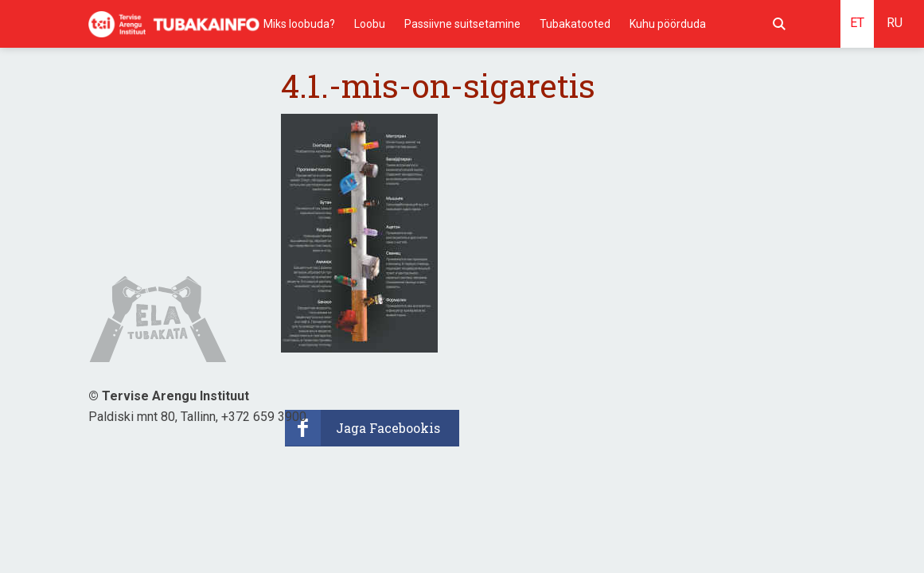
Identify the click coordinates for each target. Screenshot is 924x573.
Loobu (370, 24)
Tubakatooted (575, 24)
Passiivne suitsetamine (462, 24)
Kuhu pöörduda (668, 24)
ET (857, 23)
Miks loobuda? (299, 24)
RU (895, 23)
